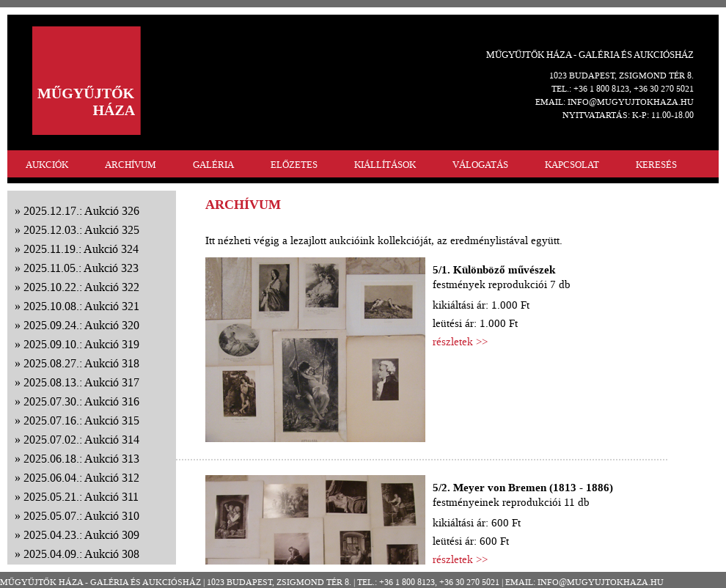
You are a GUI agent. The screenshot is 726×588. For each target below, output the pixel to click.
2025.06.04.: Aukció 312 (81, 478)
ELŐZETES (294, 165)
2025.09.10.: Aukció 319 (81, 344)
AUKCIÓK (47, 165)
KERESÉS (656, 165)
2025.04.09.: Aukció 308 (81, 554)
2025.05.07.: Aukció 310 (81, 516)
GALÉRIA (213, 165)
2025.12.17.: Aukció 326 (81, 211)
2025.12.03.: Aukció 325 (81, 230)
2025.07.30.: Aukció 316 (81, 401)
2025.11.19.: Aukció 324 (81, 249)
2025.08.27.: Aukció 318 (81, 363)
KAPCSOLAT (572, 165)
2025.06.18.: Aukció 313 (81, 459)
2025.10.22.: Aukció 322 (81, 287)
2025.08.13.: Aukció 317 (81, 382)
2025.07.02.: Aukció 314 (81, 440)
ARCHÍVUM (131, 165)
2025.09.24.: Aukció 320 (81, 325)
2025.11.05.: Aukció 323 (81, 268)
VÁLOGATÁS (480, 165)
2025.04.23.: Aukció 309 (81, 535)
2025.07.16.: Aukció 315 (81, 420)
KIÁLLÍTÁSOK (385, 165)
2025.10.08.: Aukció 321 (81, 306)
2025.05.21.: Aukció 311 (81, 497)
